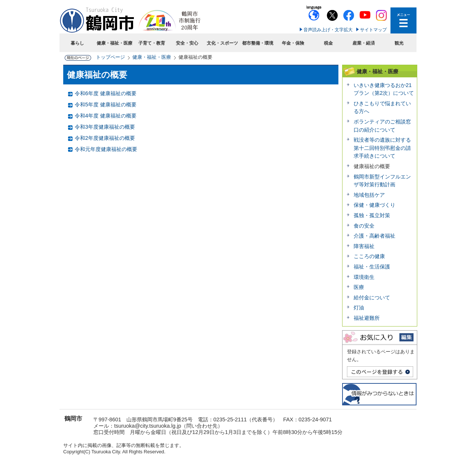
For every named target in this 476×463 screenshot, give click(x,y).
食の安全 (364, 226)
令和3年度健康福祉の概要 (105, 127)
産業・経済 (364, 43)
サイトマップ (373, 30)
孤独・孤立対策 (372, 215)
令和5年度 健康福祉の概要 (106, 105)
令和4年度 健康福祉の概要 (106, 116)
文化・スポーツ (222, 43)
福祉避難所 (367, 318)
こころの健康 (369, 256)
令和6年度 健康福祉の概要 (106, 93)
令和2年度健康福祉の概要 (105, 138)
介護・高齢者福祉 (374, 236)
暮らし (77, 43)
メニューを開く (403, 20)
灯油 (359, 308)
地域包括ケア (369, 195)
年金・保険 (293, 43)
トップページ (110, 57)
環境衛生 (364, 277)
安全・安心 (187, 43)
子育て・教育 (152, 43)
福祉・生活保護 (372, 267)
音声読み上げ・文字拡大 (328, 30)
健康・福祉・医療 (115, 43)
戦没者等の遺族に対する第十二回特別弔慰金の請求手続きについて (382, 148)
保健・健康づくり (374, 205)
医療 (359, 287)
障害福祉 (364, 246)
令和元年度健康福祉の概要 (106, 149)
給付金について (372, 298)
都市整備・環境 (258, 43)
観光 (399, 43)
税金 (328, 43)
